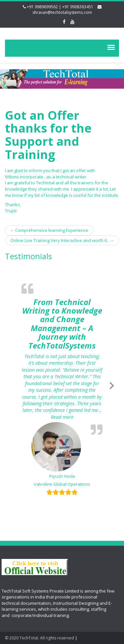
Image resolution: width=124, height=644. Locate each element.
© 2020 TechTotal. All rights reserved (40, 638)
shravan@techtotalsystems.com (62, 12)
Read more (77, 417)
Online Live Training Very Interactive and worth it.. (62, 240)
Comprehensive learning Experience (49, 230)
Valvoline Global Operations (62, 484)
